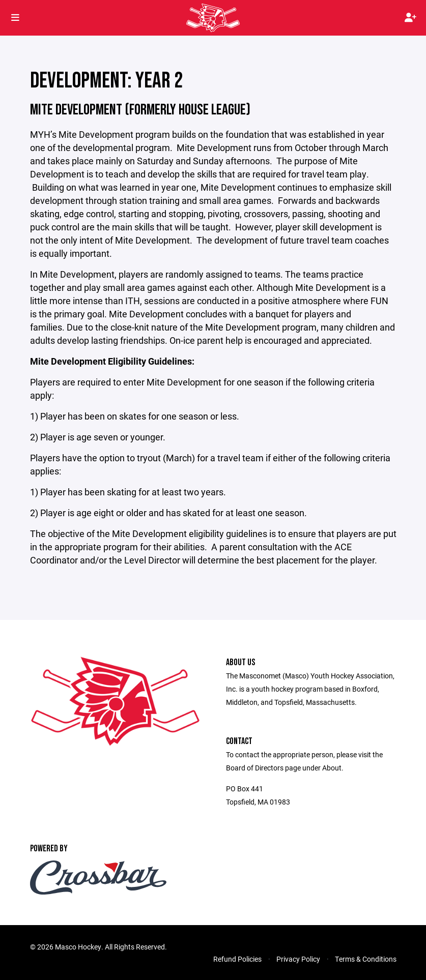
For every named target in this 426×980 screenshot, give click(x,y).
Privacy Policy (298, 959)
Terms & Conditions (366, 959)
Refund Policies (237, 959)
